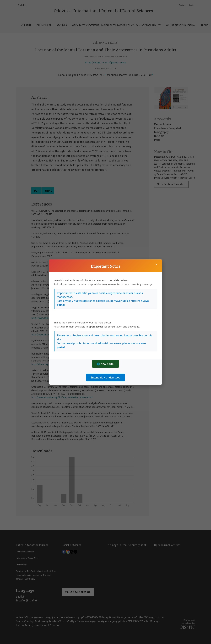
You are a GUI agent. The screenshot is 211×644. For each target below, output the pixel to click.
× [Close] (157, 264)
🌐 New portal (105, 364)
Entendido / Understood (106, 378)
